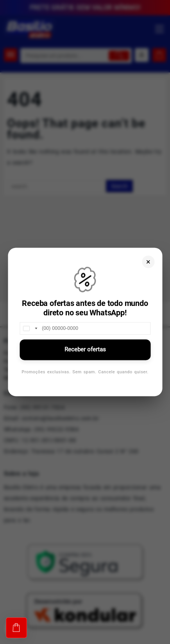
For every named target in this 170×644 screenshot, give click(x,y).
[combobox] (30, 328)
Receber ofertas (85, 349)
